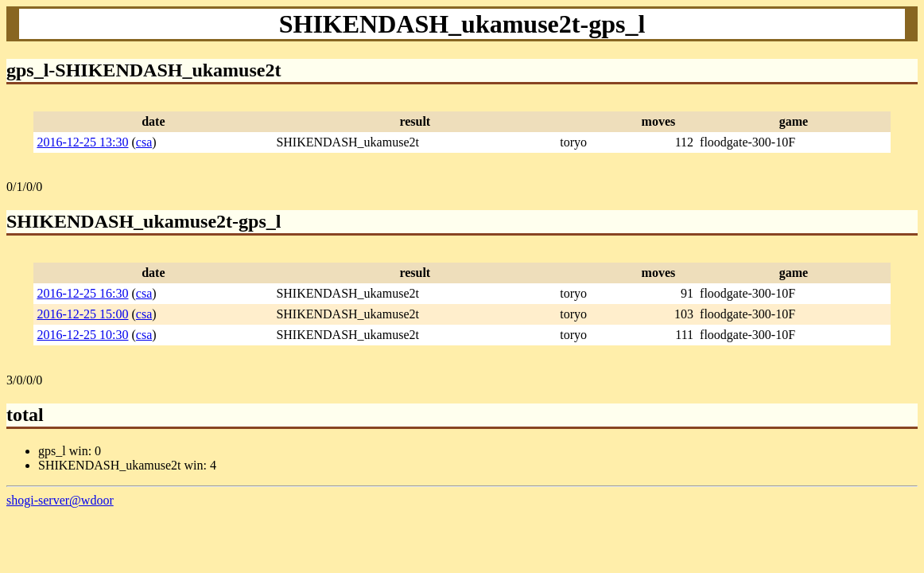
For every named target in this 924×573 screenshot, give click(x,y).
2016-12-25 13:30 (82, 142)
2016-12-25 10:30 (82, 335)
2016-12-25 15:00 (82, 314)
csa (144, 142)
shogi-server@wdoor (60, 500)
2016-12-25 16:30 (82, 293)
